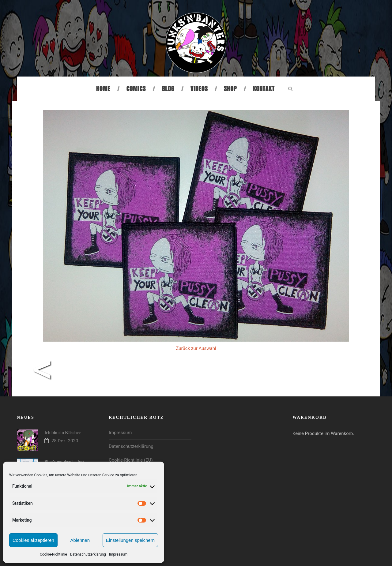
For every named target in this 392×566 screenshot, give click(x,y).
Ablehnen (80, 540)
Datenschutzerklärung (88, 554)
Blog (168, 89)
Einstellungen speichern (130, 540)
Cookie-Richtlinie (53, 554)
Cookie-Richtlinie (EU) (131, 460)
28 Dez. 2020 (65, 441)
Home (103, 89)
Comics (136, 89)
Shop (230, 89)
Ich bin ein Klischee (62, 433)
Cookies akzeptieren (33, 540)
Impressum (118, 554)
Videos (199, 89)
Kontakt (264, 89)
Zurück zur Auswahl (196, 348)
